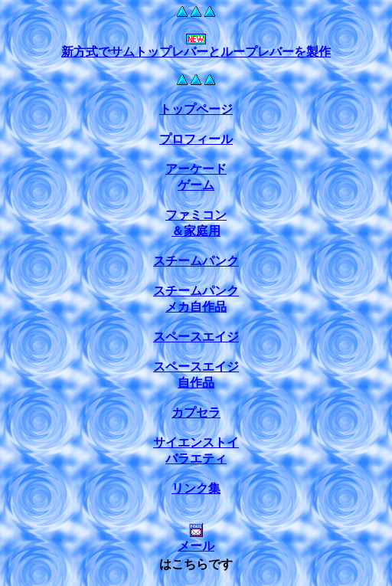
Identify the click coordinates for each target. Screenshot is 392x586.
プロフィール (196, 139)
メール (196, 539)
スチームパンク (196, 261)
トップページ (196, 109)
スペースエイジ (196, 337)
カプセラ (196, 412)
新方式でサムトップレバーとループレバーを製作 (196, 52)
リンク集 (196, 488)
